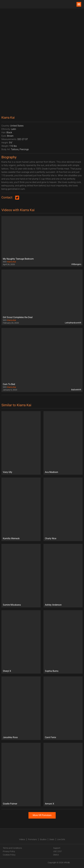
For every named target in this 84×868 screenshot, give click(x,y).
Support (57, 848)
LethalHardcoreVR (73, 323)
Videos (22, 839)
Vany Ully (8, 472)
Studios (43, 839)
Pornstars (32, 839)
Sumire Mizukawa (12, 605)
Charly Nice (51, 538)
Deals (52, 839)
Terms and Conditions (12, 848)
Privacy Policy (9, 851)
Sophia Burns (52, 671)
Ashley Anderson (53, 605)
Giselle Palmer (10, 804)
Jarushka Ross (10, 737)
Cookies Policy (9, 855)
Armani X (50, 804)
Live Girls (61, 839)
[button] (79, 4)
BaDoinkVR (76, 390)
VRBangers (76, 264)
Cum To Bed (9, 384)
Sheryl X (7, 671)
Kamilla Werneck (11, 538)
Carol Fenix (50, 737)
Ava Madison (51, 472)
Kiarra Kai (12, 262)
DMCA (56, 855)
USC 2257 (58, 851)
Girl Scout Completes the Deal (18, 317)
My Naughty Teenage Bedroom (18, 259)
